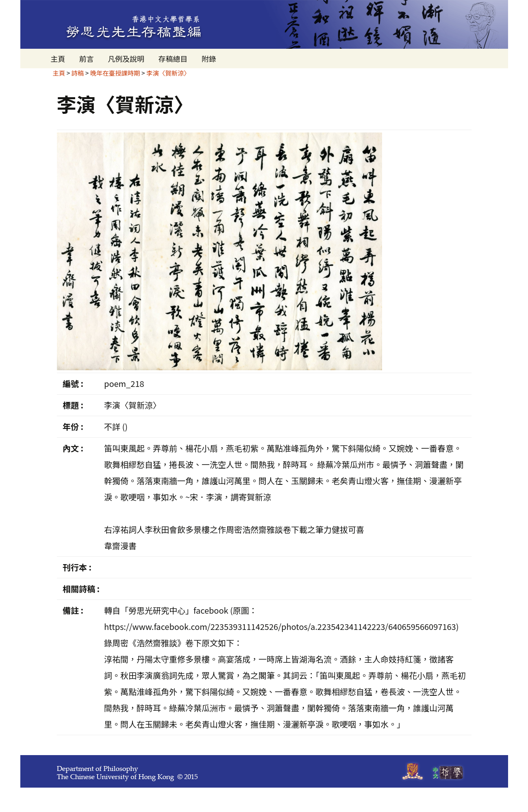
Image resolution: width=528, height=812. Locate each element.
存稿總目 (173, 59)
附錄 (209, 59)
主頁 (58, 59)
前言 (87, 59)
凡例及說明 (126, 59)
